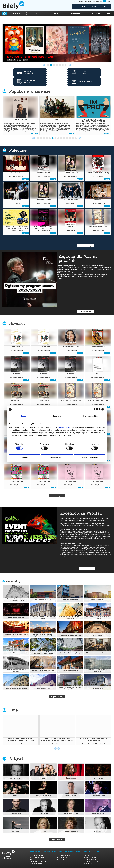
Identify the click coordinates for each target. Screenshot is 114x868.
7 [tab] (66, 65)
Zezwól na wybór (57, 457)
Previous (44, 65)
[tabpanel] (57, 43)
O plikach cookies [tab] (90, 416)
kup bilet (34, 134)
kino (36, 14)
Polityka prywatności (92, 861)
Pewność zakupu (90, 857)
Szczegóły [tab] (57, 416)
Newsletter (34, 859)
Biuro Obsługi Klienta (37, 856)
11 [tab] (67, 138)
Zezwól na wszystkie (90, 457)
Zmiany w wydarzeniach (38, 861)
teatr (56, 14)
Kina (14, 710)
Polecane (18, 150)
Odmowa (24, 457)
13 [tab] (73, 138)
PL (104, 1)
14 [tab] (76, 138)
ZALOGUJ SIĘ (97, 1)
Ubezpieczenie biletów (37, 863)
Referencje (61, 859)
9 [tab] (61, 138)
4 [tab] (57, 65)
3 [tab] (54, 65)
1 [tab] (48, 65)
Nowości (17, 323)
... (108, 13)
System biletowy (63, 857)
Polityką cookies (64, 427)
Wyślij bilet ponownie (37, 857)
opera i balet (96, 14)
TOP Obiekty (13, 581)
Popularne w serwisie (30, 91)
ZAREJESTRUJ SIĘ (85, 1)
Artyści (16, 759)
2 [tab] (51, 65)
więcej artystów (57, 840)
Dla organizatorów (64, 856)
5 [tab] (60, 65)
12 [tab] (70, 138)
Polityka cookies (90, 859)
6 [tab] (63, 65)
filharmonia (76, 14)
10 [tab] (64, 138)
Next (70, 65)
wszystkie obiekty (57, 697)
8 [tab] (58, 138)
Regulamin (88, 856)
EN (109, 1)
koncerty (17, 14)
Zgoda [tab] (24, 416)
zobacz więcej (85, 246)
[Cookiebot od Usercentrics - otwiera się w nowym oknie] (96, 410)
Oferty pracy (89, 863)
